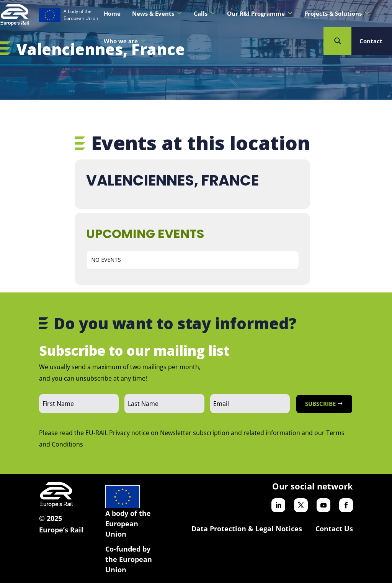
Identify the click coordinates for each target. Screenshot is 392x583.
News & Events (157, 13)
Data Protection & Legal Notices (247, 529)
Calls (205, 13)
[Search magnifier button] (337, 41)
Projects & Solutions (337, 13)
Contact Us (334, 529)
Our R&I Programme (260, 13)
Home (112, 13)
